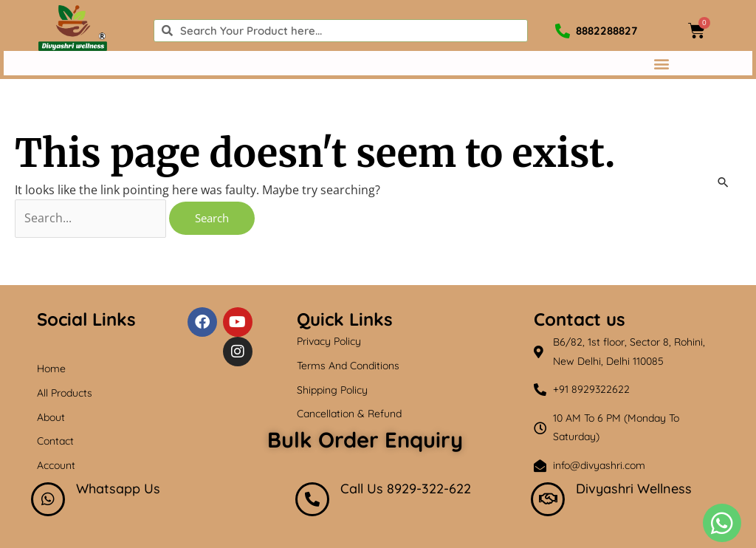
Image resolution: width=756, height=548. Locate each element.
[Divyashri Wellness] (548, 499)
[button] (661, 63)
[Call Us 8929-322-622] (312, 499)
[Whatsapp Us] (48, 499)
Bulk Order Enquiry (365, 439)
